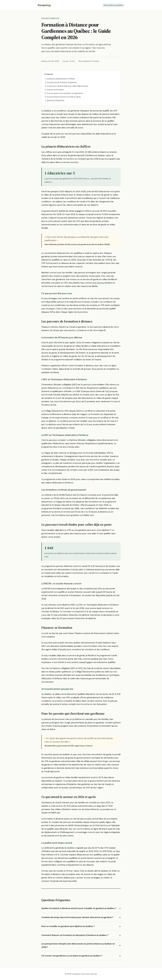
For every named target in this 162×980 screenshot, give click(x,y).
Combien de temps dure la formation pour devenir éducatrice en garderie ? (77, 917)
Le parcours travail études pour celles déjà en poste (67, 86)
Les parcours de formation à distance (62, 82)
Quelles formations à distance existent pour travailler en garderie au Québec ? (79, 908)
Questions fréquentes (55, 100)
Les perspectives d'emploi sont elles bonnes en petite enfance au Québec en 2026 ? (78, 945)
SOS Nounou (98, 283)
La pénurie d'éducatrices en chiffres (61, 79)
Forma (44, 5)
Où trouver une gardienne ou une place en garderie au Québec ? (72, 956)
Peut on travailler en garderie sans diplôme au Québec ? (68, 926)
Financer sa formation (55, 90)
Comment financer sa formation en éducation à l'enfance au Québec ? (75, 935)
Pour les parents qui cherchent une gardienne (65, 93)
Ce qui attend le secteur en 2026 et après (64, 97)
